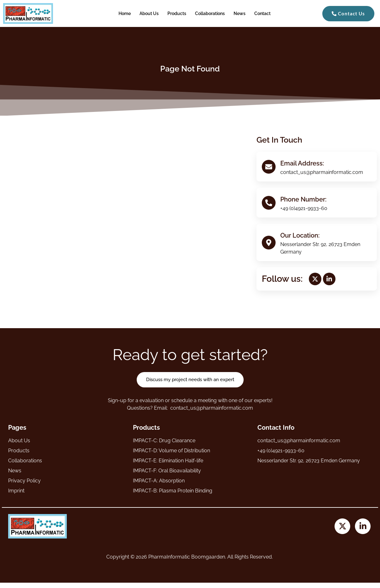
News (240, 13)
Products (177, 13)
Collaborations (210, 13)
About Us (149, 13)
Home (125, 13)
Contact (262, 13)
